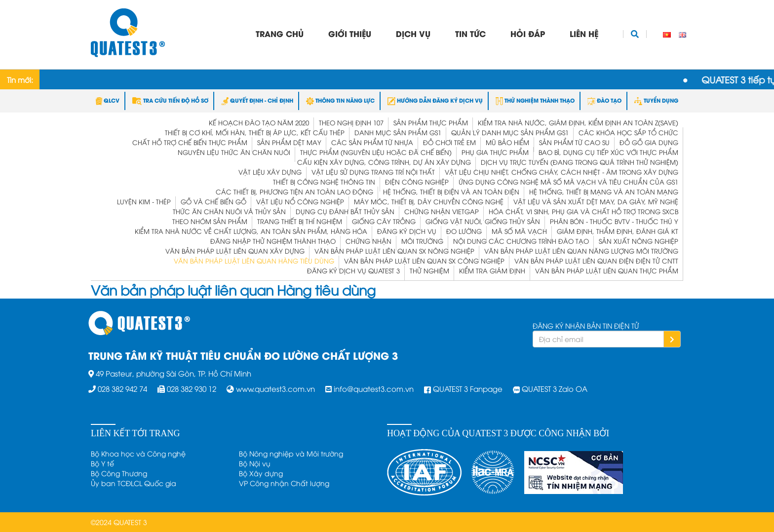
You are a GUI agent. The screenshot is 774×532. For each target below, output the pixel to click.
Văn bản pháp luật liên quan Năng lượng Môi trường (581, 251)
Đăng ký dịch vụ (407, 231)
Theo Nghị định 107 (351, 122)
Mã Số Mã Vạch (519, 231)
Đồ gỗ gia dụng (649, 142)
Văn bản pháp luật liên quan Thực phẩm (607, 270)
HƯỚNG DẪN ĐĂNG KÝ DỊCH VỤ (435, 100)
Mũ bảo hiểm (507, 142)
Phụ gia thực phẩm (495, 152)
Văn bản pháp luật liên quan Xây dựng (235, 251)
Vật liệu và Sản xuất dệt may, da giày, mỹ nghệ (596, 201)
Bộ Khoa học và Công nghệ (138, 453)
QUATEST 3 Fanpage (468, 388)
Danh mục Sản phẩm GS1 (398, 132)
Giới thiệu (350, 33)
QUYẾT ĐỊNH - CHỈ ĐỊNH (257, 100)
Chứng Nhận (368, 241)
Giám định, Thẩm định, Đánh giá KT (618, 231)
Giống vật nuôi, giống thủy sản (483, 221)
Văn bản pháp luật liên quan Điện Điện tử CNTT (596, 261)
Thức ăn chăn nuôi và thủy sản (229, 211)
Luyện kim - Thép (144, 201)
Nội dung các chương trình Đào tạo (521, 241)
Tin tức (470, 33)
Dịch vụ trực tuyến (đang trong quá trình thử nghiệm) (580, 162)
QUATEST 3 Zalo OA (555, 388)
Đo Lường (464, 231)
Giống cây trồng (384, 221)
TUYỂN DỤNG (656, 100)
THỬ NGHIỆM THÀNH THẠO (535, 100)
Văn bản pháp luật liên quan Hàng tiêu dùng (254, 261)
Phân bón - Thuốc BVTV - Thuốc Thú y (614, 221)
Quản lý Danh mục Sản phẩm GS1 (510, 132)
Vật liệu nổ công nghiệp (300, 201)
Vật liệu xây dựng (270, 172)
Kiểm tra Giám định (492, 270)
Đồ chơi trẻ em (449, 142)
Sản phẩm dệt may (289, 142)
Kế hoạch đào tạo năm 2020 (259, 122)
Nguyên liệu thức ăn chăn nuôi (234, 152)
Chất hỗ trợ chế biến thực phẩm (190, 142)
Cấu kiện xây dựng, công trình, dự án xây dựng (384, 162)
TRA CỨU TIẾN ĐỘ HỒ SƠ (170, 100)
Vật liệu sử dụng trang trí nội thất (373, 172)
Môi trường (422, 241)
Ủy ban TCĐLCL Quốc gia (134, 483)
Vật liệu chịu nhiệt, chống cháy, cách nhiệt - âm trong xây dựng (561, 172)
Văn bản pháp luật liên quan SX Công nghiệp (424, 261)
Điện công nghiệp (417, 182)
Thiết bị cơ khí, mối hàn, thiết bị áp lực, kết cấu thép (255, 132)
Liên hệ (584, 33)
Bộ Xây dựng (261, 473)
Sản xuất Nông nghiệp (639, 241)
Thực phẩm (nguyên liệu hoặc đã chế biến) (376, 152)
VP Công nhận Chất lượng (284, 483)
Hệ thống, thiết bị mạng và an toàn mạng (604, 191)
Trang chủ (280, 33)
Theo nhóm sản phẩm (210, 221)
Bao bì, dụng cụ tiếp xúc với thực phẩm (608, 152)
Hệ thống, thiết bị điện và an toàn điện (451, 191)
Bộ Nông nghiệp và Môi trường (291, 453)
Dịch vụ (413, 33)
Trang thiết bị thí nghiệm (300, 221)
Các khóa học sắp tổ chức (628, 132)
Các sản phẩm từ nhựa (372, 142)
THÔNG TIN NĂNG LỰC (340, 100)
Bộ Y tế (102, 463)
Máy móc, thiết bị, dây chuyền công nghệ (429, 201)
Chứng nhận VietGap (442, 211)
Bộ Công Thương (119, 473)
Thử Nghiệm (429, 270)
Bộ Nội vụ (255, 463)
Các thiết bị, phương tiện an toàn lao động (294, 191)
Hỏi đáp (528, 33)
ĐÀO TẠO (604, 100)
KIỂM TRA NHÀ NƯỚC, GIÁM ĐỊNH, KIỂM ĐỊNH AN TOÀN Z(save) (578, 122)
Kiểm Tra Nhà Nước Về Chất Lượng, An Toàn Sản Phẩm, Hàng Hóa (251, 231)
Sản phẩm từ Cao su (574, 142)
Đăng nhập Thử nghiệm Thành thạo (273, 241)
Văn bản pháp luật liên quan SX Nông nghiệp (394, 251)
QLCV (108, 100)
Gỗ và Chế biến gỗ (213, 201)
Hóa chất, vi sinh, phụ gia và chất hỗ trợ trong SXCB (583, 211)
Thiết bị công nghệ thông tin (324, 182)
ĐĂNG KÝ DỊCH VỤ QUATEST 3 (353, 270)
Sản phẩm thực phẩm (431, 122)
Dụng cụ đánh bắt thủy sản (345, 211)
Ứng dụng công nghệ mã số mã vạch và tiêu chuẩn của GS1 (568, 182)
